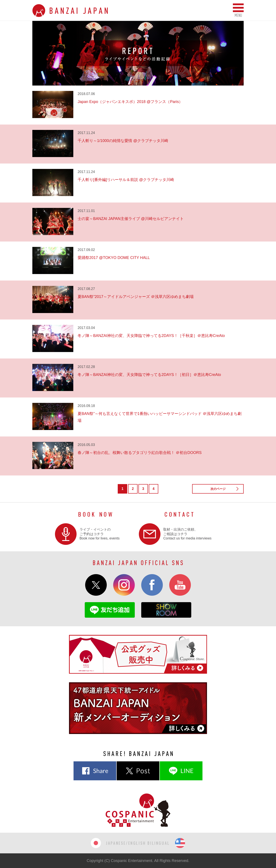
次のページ (218, 489)
